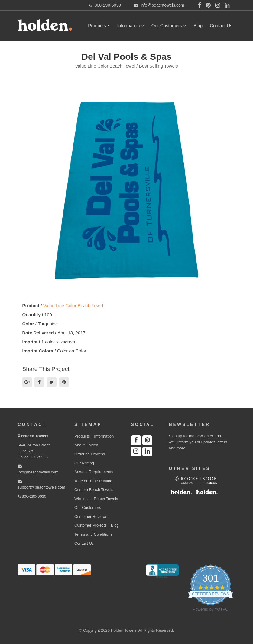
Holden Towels (35, 436)
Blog (198, 26)
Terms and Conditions (93, 534)
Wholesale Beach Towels (96, 499)
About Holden (86, 445)
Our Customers (169, 26)
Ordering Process (90, 454)
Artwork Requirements (94, 472)
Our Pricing (84, 463)
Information (131, 26)
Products (99, 26)
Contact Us (221, 26)
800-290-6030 (32, 496)
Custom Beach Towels (94, 490)
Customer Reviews (91, 516)
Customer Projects (91, 525)
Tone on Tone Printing (93, 481)
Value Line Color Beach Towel (73, 306)
